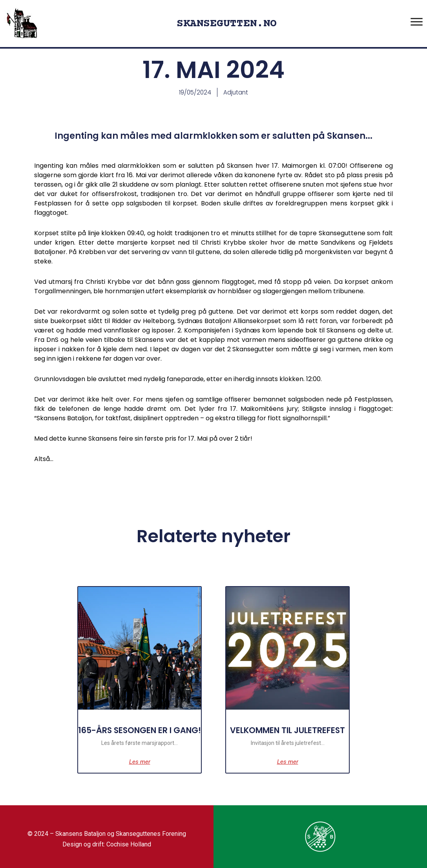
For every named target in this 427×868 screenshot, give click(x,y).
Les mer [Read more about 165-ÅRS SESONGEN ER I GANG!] (135, 772)
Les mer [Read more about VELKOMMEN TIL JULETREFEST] (293, 772)
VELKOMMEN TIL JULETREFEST (292, 740)
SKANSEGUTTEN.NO (227, 24)
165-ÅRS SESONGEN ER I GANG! (135, 740)
